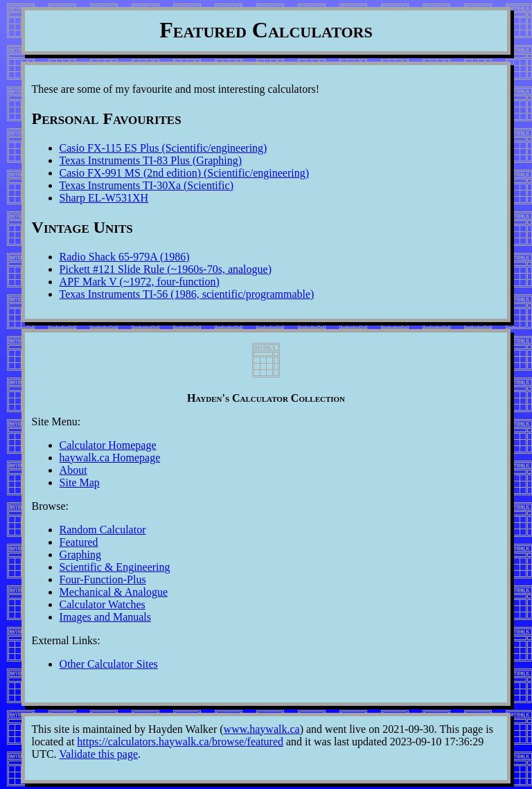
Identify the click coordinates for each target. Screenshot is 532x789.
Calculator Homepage (108, 445)
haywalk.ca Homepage (110, 458)
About (73, 470)
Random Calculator (103, 530)
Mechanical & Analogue (114, 592)
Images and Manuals (105, 617)
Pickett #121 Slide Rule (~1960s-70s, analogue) (166, 269)
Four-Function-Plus (103, 579)
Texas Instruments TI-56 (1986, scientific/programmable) (187, 294)
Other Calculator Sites (109, 664)
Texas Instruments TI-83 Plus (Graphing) (151, 160)
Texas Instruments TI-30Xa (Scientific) (147, 185)
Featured (79, 542)
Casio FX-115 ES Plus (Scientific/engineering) (163, 148)
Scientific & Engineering (115, 567)
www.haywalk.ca (262, 729)
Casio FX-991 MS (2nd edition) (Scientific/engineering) (184, 173)
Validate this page (98, 754)
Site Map (80, 482)
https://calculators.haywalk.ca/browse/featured (180, 742)
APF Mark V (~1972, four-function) (140, 282)
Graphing (80, 555)
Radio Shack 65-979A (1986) (125, 257)
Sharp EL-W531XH (104, 198)
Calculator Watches (103, 604)
